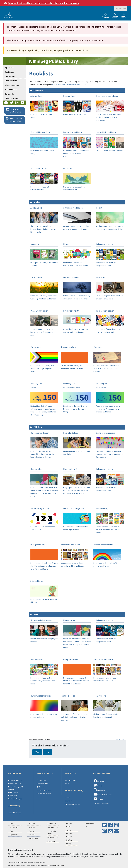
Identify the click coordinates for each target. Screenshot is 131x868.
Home (12, 824)
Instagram (99, 790)
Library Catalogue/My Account (16, 788)
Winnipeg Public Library (53, 61)
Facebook (99, 781)
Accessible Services (15, 813)
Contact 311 (52, 824)
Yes (37, 752)
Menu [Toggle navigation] (124, 16)
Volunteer (68, 801)
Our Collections (11, 81)
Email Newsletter (101, 803)
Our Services (10, 76)
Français (105, 17)
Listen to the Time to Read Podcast (14, 120)
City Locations (53, 827)
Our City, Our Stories (52, 832)
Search (115, 16)
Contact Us (9, 94)
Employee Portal (70, 825)
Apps (12, 831)
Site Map (69, 840)
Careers (69, 830)
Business (32, 827)
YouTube (98, 799)
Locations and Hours (16, 780)
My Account (10, 68)
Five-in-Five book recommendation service (69, 84)
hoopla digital (43, 784)
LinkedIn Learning (44, 794)
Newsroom (51, 841)
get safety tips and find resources (43, 3)
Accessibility (14, 827)
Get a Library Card (15, 784)
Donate (68, 798)
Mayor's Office (52, 837)
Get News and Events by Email (13, 111)
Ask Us (67, 784)
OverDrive (41, 780)
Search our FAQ (70, 780)
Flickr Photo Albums (102, 794)
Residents (32, 824)
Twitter (98, 785)
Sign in (119, 8)
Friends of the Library (72, 804)
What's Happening (12, 85)
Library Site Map (11, 98)
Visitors (31, 831)
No (47, 752)
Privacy (69, 844)
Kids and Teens (11, 89)
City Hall (32, 835)
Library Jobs (13, 796)
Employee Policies (70, 835)
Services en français (15, 799)
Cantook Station (44, 790)
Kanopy (40, 787)
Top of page (120, 739)
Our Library (9, 72)
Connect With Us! (90, 825)
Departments (33, 838)
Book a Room (13, 792)
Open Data (14, 835)
